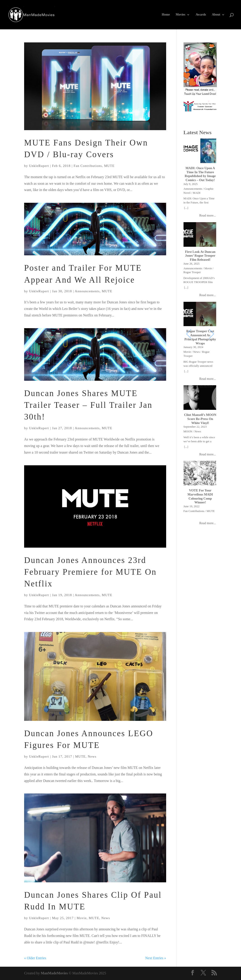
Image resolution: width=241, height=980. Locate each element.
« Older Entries (35, 958)
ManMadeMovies (54, 973)
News (92, 756)
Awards (201, 15)
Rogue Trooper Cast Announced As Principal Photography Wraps (200, 337)
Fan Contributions (88, 166)
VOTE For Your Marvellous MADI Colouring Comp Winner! (200, 496)
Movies (180, 15)
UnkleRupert (39, 166)
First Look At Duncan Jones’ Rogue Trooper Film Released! (200, 256)
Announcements (87, 291)
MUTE (109, 166)
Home (166, 15)
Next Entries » (156, 958)
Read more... (208, 215)
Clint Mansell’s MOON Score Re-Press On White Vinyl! (200, 419)
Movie (82, 918)
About (216, 15)
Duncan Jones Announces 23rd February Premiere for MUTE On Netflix (90, 572)
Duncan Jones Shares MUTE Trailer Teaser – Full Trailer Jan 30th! (88, 405)
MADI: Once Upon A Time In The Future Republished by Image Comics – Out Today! (200, 174)
